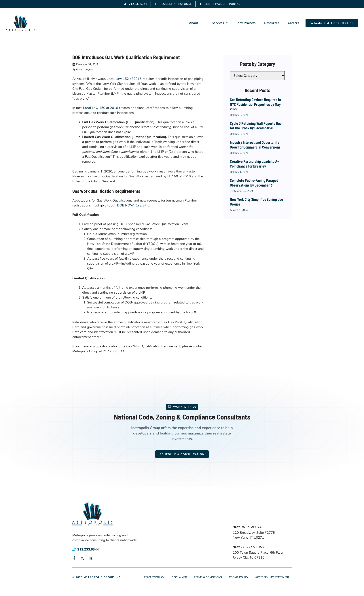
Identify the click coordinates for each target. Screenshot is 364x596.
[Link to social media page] (74, 558)
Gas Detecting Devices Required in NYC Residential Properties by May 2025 (255, 104)
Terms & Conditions (208, 577)
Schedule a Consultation (182, 454)
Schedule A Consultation (332, 23)
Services (222, 23)
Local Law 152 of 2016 (124, 79)
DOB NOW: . (134, 205)
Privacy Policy (154, 577)
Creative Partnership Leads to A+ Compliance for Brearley (254, 164)
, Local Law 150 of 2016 (100, 108)
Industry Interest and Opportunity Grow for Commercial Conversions (255, 145)
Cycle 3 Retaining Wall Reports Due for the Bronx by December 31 (256, 126)
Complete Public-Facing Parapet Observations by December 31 (254, 183)
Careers (293, 23)
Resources (272, 23)
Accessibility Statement (272, 577)
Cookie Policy (239, 577)
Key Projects (247, 23)
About (198, 23)
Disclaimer (179, 577)
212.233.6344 (88, 549)
